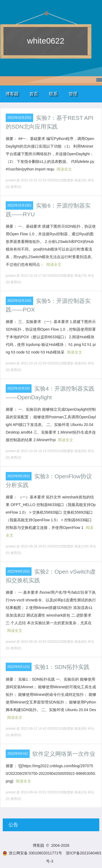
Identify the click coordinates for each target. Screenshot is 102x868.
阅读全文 (64, 169)
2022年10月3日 (19, 388)
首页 (34, 94)
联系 (53, 94)
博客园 (12, 94)
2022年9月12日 (19, 667)
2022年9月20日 (19, 571)
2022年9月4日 (18, 754)
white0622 (46, 41)
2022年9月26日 (19, 476)
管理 (73, 94)
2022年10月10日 (19, 301)
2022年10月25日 (19, 118)
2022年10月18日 (19, 205)
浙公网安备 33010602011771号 (32, 853)
